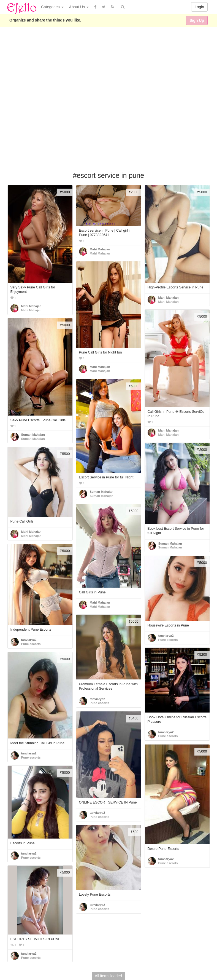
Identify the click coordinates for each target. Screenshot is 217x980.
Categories (52, 7)
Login (199, 7)
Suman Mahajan (33, 435)
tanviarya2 (29, 640)
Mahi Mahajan (31, 306)
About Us (79, 7)
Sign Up (197, 20)
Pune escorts (31, 644)
